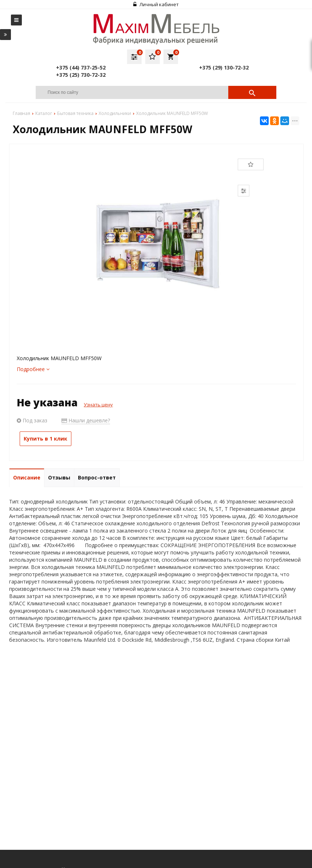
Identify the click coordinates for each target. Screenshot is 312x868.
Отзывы (59, 477)
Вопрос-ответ (97, 477)
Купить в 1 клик (46, 439)
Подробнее (33, 369)
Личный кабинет (156, 4)
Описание (27, 477)
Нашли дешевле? (86, 420)
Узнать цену (98, 405)
